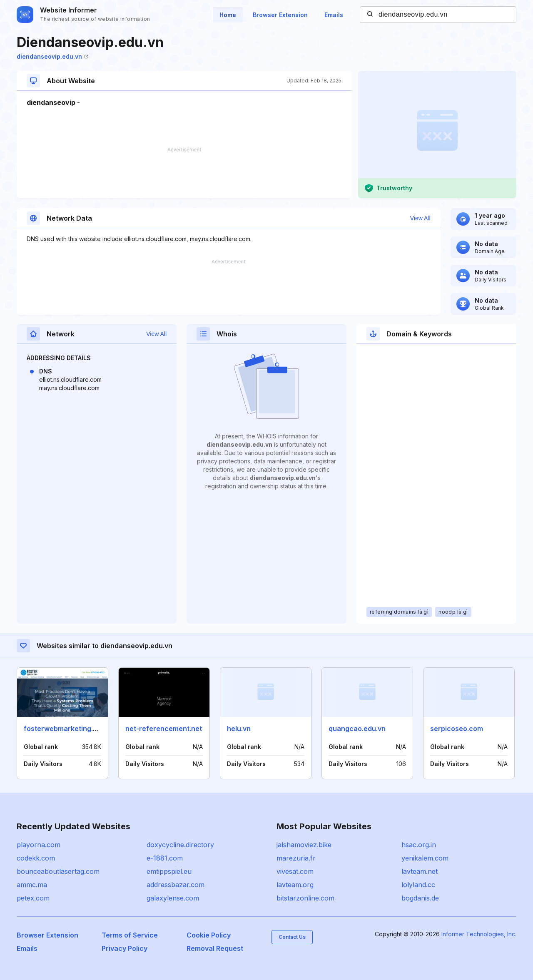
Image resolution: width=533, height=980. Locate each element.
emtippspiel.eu (169, 871)
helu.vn (239, 729)
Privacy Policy (125, 948)
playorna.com (39, 845)
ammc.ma (32, 885)
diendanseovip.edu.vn (52, 56)
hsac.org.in (419, 845)
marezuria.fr (296, 858)
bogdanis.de (420, 898)
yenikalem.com (425, 858)
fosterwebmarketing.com (65, 729)
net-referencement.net (164, 729)
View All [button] (420, 218)
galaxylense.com (173, 898)
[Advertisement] (184, 173)
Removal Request (215, 948)
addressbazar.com (176, 885)
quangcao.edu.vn (357, 729)
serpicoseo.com (457, 729)
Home (228, 15)
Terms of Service (130, 935)
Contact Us (292, 937)
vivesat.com (295, 871)
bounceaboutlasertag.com (58, 871)
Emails (334, 15)
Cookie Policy (209, 935)
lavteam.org (295, 885)
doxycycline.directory (180, 845)
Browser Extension (280, 15)
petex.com (33, 898)
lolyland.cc (418, 885)
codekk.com (36, 858)
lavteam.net (420, 871)
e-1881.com (165, 858)
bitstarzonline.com (305, 898)
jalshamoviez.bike (304, 845)
